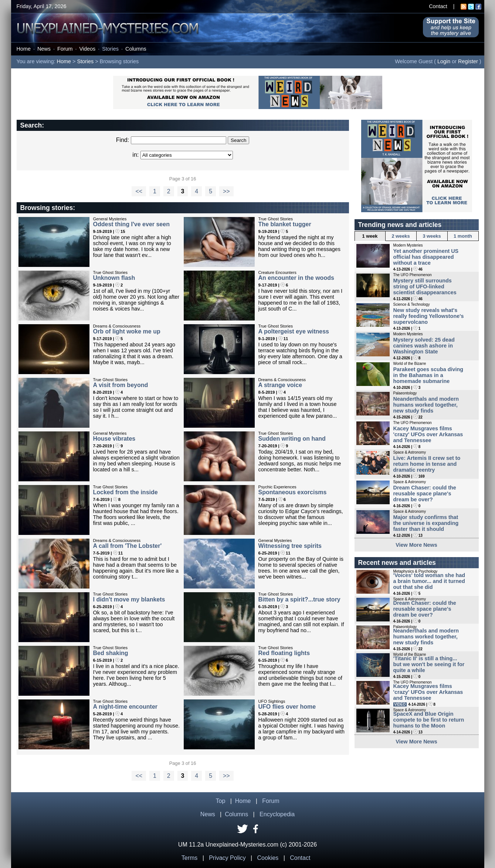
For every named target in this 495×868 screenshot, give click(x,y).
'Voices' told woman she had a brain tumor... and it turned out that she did (429, 581)
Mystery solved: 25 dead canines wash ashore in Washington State (424, 346)
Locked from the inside (126, 492)
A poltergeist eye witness (294, 331)
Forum (65, 49)
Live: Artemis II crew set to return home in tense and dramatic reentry (427, 464)
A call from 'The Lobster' (128, 546)
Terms (190, 858)
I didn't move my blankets (129, 599)
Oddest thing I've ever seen (131, 224)
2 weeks (401, 236)
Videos (87, 49)
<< (139, 191)
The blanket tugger (285, 224)
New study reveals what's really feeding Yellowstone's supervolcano (429, 316)
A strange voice (280, 385)
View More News (416, 545)
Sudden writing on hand (292, 439)
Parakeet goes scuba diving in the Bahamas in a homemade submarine (428, 375)
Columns (136, 49)
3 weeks (432, 236)
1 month (463, 236)
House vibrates (114, 439)
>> (226, 191)
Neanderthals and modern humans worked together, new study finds (426, 405)
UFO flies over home (287, 707)
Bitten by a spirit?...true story (299, 599)
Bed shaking (111, 653)
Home (24, 49)
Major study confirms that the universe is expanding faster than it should (426, 523)
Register (468, 61)
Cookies (268, 858)
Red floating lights (284, 653)
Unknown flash (114, 278)
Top (221, 801)
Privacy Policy (227, 858)
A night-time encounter (126, 707)
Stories (110, 49)
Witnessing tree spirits (290, 546)
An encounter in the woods (296, 278)
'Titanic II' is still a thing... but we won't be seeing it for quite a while (429, 664)
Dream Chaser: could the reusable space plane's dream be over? (425, 494)
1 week (370, 236)
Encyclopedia (277, 814)
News (44, 49)
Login (444, 61)
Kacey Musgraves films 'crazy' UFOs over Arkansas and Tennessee (428, 434)
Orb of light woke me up (127, 331)
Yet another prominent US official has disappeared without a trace (426, 257)
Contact (438, 6)
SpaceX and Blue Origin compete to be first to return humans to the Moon (429, 720)
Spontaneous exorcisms (293, 492)
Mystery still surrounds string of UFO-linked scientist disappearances (425, 286)
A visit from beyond (121, 385)
